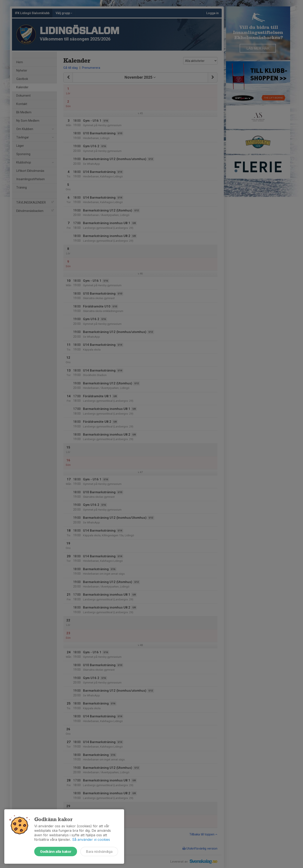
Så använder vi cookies (91, 840)
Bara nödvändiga (99, 852)
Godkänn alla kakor (56, 852)
